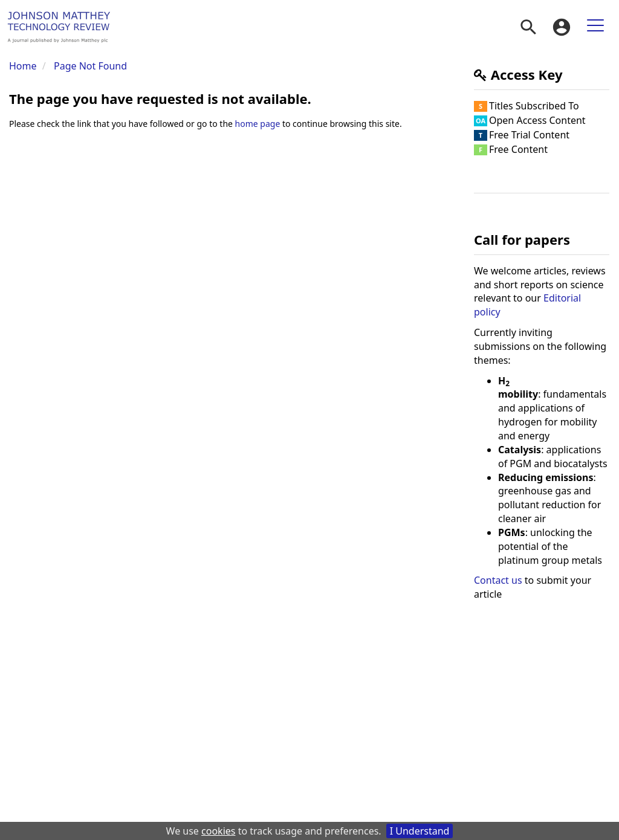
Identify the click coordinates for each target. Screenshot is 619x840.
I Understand (420, 831)
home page (258, 124)
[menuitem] (528, 27)
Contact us (498, 580)
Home (23, 66)
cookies (218, 831)
